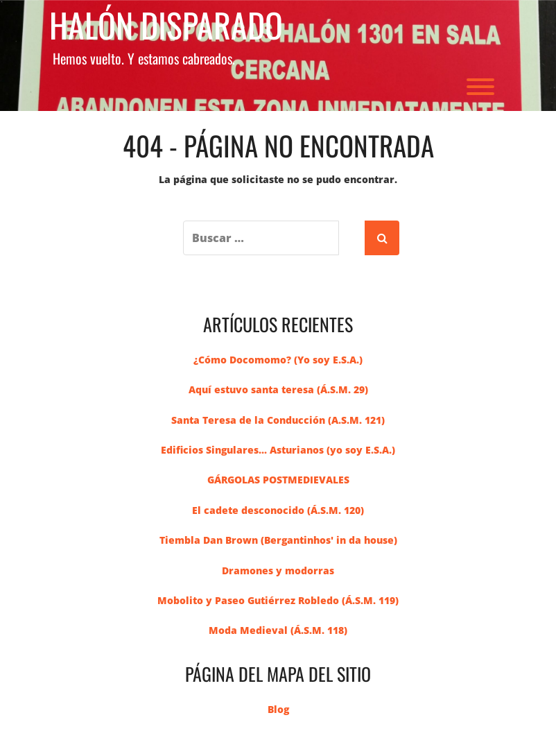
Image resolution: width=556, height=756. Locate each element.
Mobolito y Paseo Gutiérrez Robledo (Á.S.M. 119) (278, 600)
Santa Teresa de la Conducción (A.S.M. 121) (278, 420)
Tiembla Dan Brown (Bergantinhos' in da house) (278, 540)
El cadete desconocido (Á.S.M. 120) (278, 510)
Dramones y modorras (278, 570)
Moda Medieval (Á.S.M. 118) (278, 630)
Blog (278, 709)
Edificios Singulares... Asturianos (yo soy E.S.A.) (278, 450)
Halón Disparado (166, 25)
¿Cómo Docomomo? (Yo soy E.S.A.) (278, 360)
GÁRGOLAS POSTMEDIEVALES (278, 480)
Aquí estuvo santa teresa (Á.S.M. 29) (278, 389)
